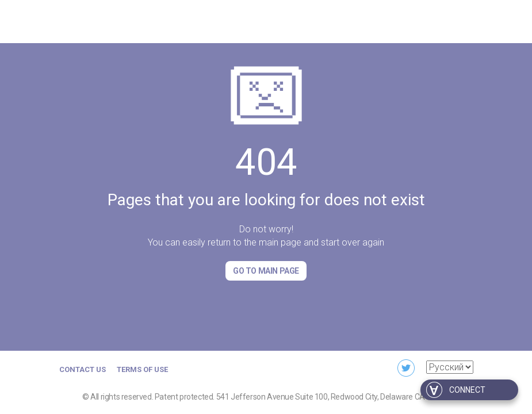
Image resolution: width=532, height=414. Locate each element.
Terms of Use (142, 369)
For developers (441, 20)
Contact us (83, 369)
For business (367, 20)
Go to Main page (266, 271)
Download (303, 20)
